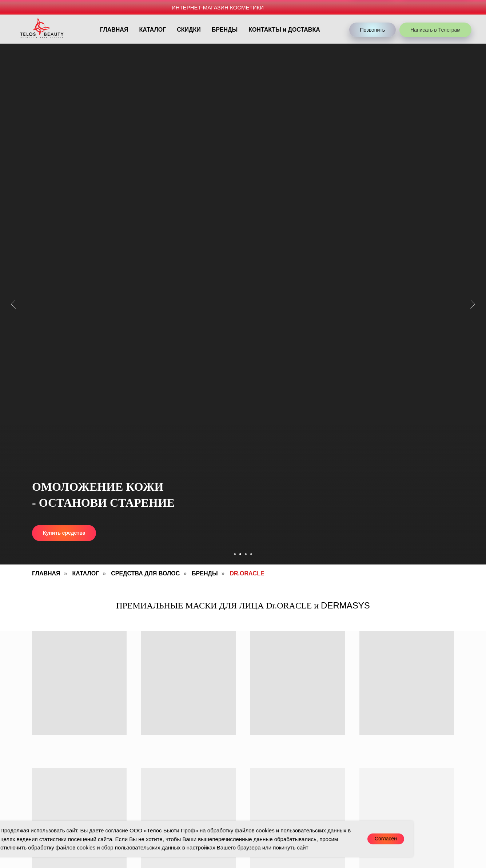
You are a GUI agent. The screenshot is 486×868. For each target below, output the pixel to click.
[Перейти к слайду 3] (246, 554)
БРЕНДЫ (225, 30)
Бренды (205, 573)
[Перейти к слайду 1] (235, 554)
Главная (46, 573)
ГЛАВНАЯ (114, 30)
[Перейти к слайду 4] (251, 554)
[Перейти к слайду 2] (240, 554)
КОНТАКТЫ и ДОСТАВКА (284, 30)
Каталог (86, 573)
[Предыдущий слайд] (13, 304)
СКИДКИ (189, 30)
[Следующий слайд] (473, 304)
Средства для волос (145, 573)
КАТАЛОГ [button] (152, 30)
